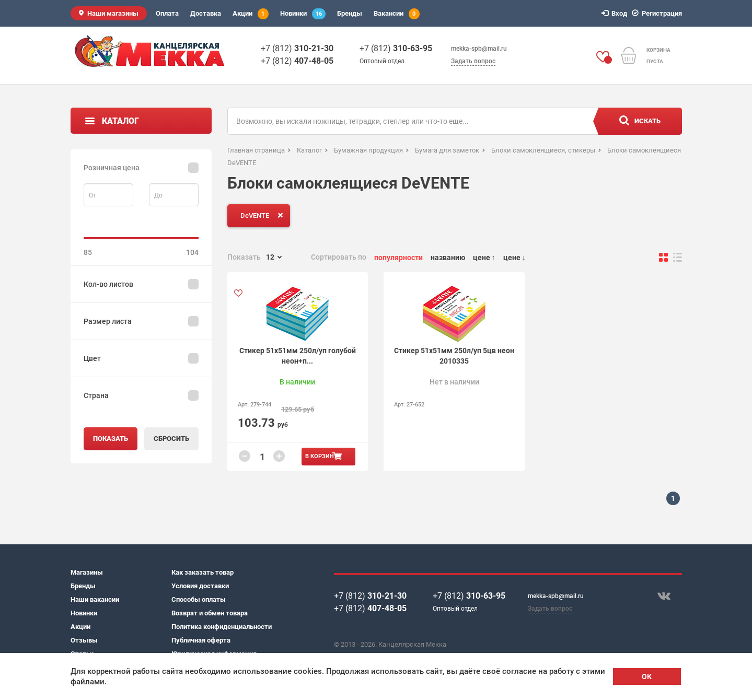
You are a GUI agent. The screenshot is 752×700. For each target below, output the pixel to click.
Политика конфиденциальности (222, 627)
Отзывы (84, 640)
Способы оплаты (199, 599)
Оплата (167, 13)
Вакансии (397, 14)
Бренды (350, 13)
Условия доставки (200, 586)
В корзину (321, 456)
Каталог (120, 121)
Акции (251, 14)
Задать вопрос (473, 61)
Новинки (303, 14)
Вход (616, 13)
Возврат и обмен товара (210, 613)
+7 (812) (297, 48)
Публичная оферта (201, 640)
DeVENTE (264, 215)
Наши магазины (113, 13)
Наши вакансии (95, 599)
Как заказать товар (203, 572)
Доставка (206, 13)
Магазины (87, 572)
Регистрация (658, 13)
